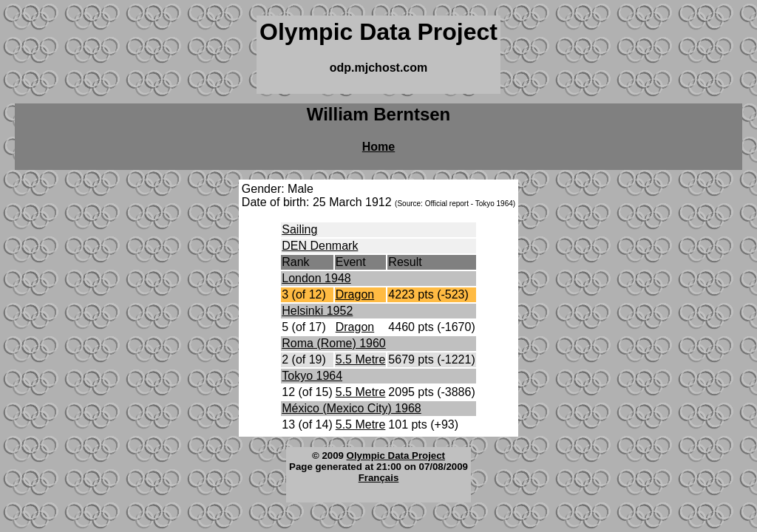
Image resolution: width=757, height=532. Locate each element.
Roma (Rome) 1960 (334, 343)
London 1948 (316, 278)
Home (378, 147)
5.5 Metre (361, 359)
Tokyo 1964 (312, 376)
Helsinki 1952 (317, 311)
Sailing (299, 229)
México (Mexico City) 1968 (352, 408)
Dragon (355, 294)
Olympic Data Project (396, 456)
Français (379, 478)
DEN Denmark (320, 246)
